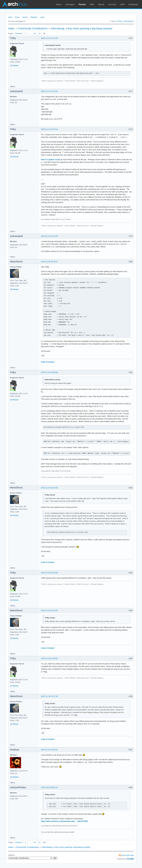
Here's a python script (50, 160)
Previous (19, 33)
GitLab (101, 4)
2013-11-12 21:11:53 (49, 38)
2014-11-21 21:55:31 (49, 750)
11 (39, 33)
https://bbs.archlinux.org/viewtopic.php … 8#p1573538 (64, 821)
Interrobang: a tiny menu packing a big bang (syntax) (82, 28)
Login (42, 17)
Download (133, 4)
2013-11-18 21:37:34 (49, 696)
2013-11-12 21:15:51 (49, 91)
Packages (70, 4)
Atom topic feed (128, 855)
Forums (82, 4)
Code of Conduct (48, 362)
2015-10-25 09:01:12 (49, 787)
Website (15, 66)
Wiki (92, 4)
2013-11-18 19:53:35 (49, 573)
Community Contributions (33, 28)
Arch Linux (15, 4)
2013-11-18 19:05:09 (49, 372)
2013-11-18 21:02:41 (49, 610)
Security (112, 4)
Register (34, 17)
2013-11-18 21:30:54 (49, 658)
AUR (122, 4)
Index (10, 17)
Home (59, 4)
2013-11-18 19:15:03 (49, 488)
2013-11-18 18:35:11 (49, 262)
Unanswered (128, 21)
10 (35, 33)
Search (25, 17)
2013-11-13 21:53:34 (49, 236)
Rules (17, 17)
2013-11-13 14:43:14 (49, 129)
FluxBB (130, 859)
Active (119, 21)
